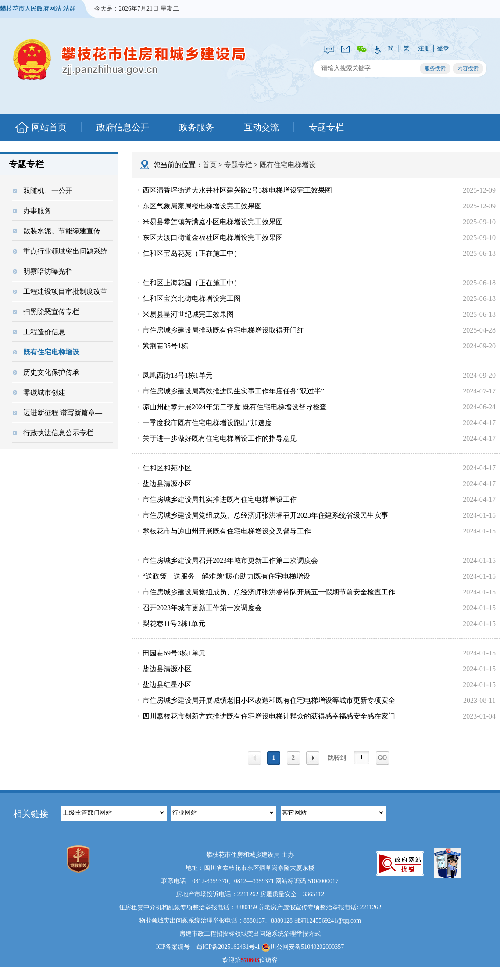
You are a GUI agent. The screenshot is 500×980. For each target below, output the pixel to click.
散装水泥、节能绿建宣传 (57, 231)
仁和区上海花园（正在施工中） (192, 283)
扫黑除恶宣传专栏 (46, 312)
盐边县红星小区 (167, 685)
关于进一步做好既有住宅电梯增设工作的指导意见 (220, 438)
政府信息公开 (123, 127)
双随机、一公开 (43, 191)
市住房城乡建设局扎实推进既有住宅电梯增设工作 (220, 499)
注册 (424, 48)
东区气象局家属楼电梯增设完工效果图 (202, 206)
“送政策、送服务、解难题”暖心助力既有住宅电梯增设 (226, 576)
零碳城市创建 (39, 392)
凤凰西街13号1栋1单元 (178, 375)
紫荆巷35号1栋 (165, 346)
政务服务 (196, 127)
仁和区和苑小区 (167, 468)
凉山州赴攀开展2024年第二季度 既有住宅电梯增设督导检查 (235, 407)
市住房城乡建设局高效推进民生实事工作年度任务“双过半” (233, 391)
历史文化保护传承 (46, 372)
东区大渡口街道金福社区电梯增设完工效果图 (213, 238)
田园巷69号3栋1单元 (174, 653)
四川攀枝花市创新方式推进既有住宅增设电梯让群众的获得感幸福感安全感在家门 (269, 716)
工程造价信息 (39, 332)
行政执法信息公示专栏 (53, 433)
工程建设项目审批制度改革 (60, 291)
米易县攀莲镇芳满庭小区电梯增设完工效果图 (213, 222)
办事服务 (32, 211)
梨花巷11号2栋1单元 (174, 624)
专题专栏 (326, 127)
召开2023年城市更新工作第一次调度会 (202, 608)
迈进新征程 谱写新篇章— (57, 413)
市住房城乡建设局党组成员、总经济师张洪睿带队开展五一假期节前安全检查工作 (269, 592)
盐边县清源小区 (167, 484)
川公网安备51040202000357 (303, 948)
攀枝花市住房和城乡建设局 (129, 59)
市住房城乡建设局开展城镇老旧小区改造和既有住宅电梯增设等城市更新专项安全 (269, 700)
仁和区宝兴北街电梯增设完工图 (192, 299)
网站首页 (49, 127)
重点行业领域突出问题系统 (60, 251)
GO (382, 758)
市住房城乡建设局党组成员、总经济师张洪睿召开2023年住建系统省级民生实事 (265, 515)
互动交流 (261, 127)
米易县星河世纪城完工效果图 (188, 314)
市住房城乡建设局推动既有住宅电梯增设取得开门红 (223, 330)
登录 (443, 48)
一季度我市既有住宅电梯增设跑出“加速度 (207, 423)
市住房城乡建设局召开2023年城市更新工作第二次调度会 (230, 560)
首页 (210, 165)
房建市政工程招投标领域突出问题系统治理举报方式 (250, 934)
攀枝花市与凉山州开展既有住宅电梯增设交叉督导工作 (227, 531)
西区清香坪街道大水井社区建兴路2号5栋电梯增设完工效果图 (237, 190)
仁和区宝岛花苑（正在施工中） (192, 253)
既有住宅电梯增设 (46, 352)
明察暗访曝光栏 (43, 271)
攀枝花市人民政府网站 (31, 9)
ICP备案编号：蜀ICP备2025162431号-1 (208, 947)
